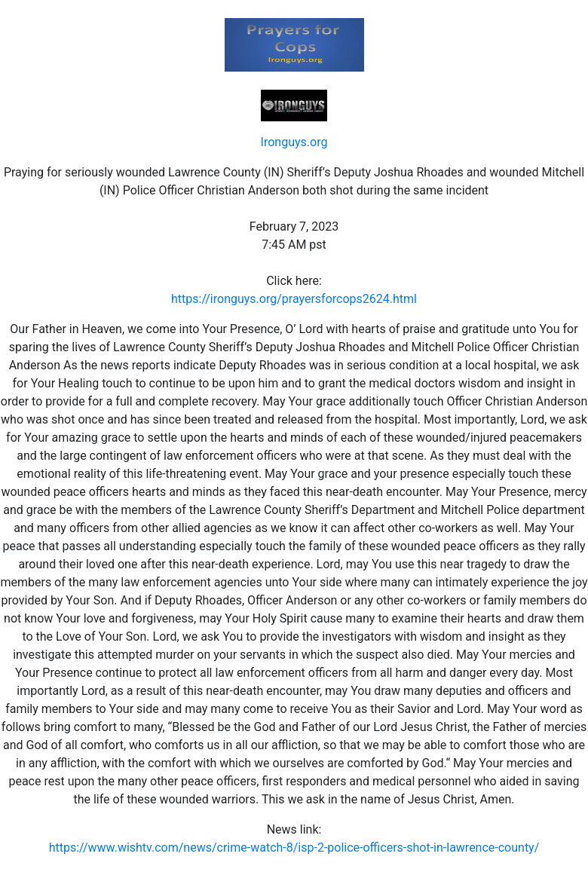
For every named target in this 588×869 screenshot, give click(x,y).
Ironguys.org (294, 142)
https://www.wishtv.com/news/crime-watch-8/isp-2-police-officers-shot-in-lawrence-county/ (294, 848)
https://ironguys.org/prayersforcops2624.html (294, 299)
